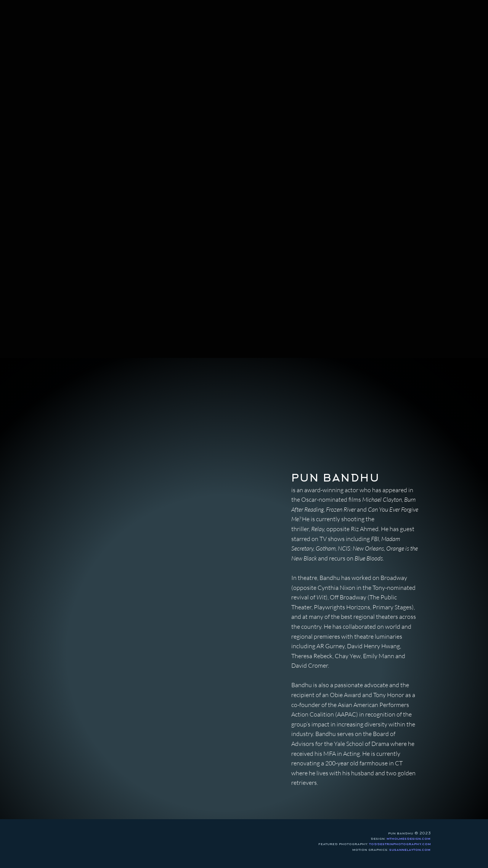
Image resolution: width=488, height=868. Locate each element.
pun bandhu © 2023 (409, 833)
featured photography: (375, 844)
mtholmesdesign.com (409, 839)
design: (379, 839)
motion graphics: (391, 850)
